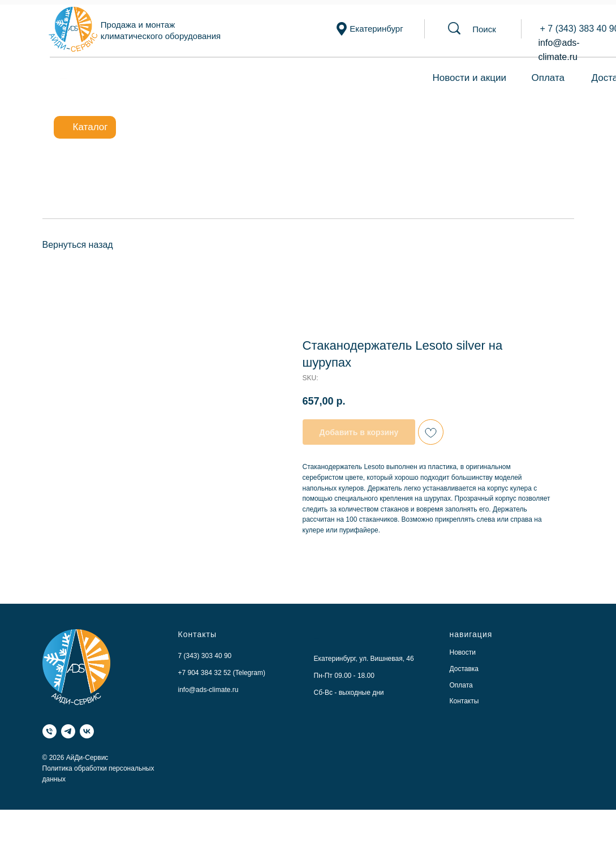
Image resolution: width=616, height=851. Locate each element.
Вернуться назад (78, 245)
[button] (484, 29)
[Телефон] (49, 731)
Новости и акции (469, 78)
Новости (463, 652)
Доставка (464, 669)
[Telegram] (68, 731)
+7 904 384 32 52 (205, 673)
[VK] (87, 731)
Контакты (464, 701)
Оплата (548, 78)
